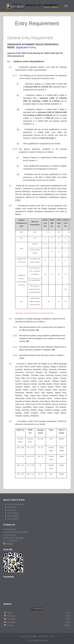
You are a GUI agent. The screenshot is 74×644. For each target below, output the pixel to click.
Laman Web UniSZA (16, 504)
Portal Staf (12, 507)
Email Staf (12, 510)
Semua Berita (13, 519)
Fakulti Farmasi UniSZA (45, 636)
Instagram (9, 544)
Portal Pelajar (13, 513)
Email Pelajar (13, 516)
